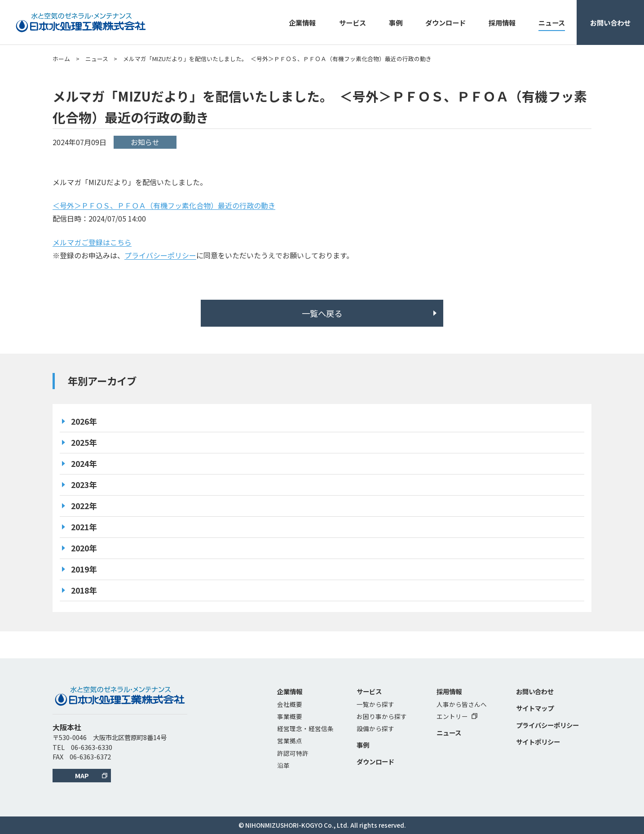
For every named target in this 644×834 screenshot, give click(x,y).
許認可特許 (293, 753)
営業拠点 (290, 741)
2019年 (84, 569)
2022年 (84, 506)
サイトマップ (535, 708)
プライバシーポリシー (160, 255)
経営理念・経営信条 (305, 728)
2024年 (84, 464)
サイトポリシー (538, 742)
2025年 (84, 442)
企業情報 (302, 22)
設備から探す (375, 728)
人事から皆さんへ (462, 704)
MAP (82, 775)
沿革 (283, 765)
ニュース (552, 22)
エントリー (457, 716)
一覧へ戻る (322, 313)
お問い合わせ (610, 22)
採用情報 (502, 22)
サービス (353, 22)
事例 (396, 22)
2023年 (84, 485)
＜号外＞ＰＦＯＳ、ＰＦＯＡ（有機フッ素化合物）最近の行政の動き (164, 205)
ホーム (61, 59)
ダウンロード (446, 22)
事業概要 (290, 716)
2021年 (84, 527)
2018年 (84, 590)
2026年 (84, 421)
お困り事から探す (382, 716)
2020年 (84, 548)
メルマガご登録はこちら (92, 242)
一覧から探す (375, 704)
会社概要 (290, 704)
